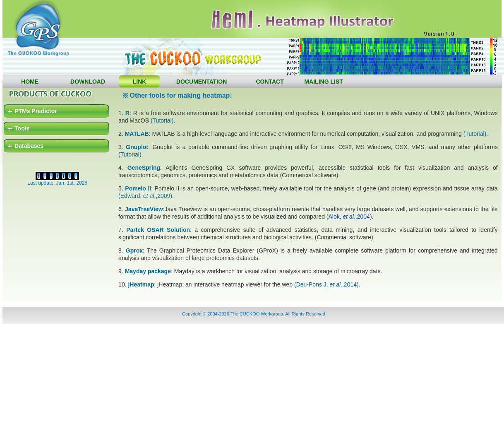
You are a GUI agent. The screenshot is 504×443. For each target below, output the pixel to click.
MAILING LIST (323, 82)
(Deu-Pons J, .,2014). (327, 284)
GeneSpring (144, 168)
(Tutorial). (163, 120)
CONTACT (270, 82)
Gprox (134, 250)
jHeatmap (141, 284)
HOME (30, 82)
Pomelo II (138, 188)
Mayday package (148, 271)
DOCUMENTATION (202, 82)
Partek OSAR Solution (158, 230)
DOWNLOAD (88, 82)
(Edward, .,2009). (146, 196)
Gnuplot (137, 147)
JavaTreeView (144, 209)
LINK (140, 82)
